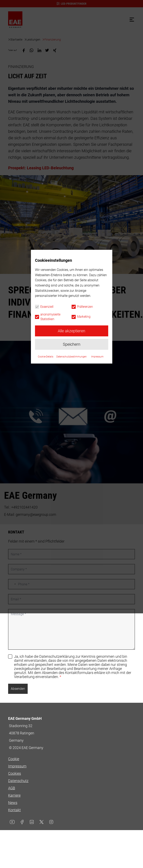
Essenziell (47, 434)
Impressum (97, 484)
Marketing (84, 444)
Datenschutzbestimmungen (71, 484)
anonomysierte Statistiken (50, 444)
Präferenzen (85, 434)
